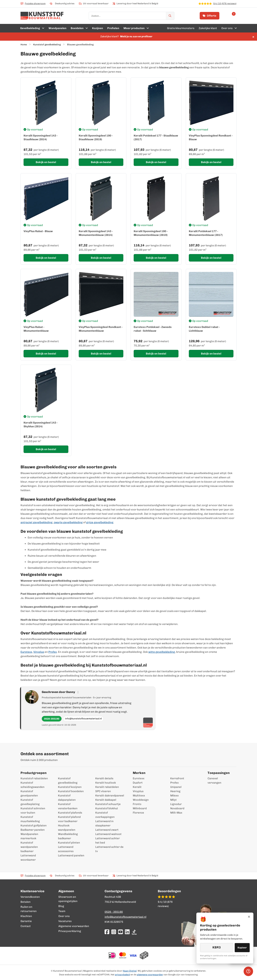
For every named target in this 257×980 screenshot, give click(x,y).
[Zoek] (170, 16)
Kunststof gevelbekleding (47, 45)
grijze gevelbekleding (100, 522)
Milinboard (140, 808)
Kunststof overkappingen (105, 815)
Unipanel (176, 787)
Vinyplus (39, 652)
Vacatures (65, 921)
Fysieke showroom (33, 3)
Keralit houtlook (106, 783)
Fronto (137, 804)
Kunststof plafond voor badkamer (69, 819)
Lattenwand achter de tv (109, 849)
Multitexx (139, 796)
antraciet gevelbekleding (36, 522)
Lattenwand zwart (107, 830)
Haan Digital (130, 971)
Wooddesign (141, 800)
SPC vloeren (103, 791)
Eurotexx (26, 652)
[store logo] (42, 16)
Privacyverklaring (70, 931)
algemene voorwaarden (150, 975)
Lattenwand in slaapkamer (104, 823)
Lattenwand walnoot (108, 834)
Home (24, 45)
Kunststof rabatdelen (34, 778)
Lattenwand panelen (71, 855)
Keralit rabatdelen (107, 787)
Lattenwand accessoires (66, 849)
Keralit (137, 787)
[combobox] (132, 16)
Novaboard (177, 808)
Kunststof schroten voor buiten (33, 811)
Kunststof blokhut (107, 808)
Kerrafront (177, 778)
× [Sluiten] (249, 916)
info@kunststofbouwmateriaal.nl (83, 719)
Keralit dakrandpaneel (110, 796)
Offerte (210, 16)
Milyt (173, 800)
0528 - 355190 (114, 912)
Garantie (26, 921)
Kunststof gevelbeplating (30, 802)
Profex (53, 652)
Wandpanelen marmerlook (29, 836)
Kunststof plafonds (70, 813)
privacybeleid (122, 975)
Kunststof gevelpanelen (29, 793)
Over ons (64, 916)
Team (62, 911)
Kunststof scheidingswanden (32, 785)
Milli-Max (176, 813)
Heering (175, 791)
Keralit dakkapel (106, 800)
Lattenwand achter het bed (108, 840)
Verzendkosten (30, 897)
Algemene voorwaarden (74, 926)
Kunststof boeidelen (71, 791)
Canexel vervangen (213, 781)
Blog (61, 906)
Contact (26, 926)
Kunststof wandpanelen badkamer (29, 847)
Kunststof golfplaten (34, 825)
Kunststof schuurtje (108, 804)
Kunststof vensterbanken (68, 806)
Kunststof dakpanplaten (67, 798)
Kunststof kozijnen (70, 787)
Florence (138, 813)
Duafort (138, 783)
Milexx (174, 796)
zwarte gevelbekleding (68, 522)
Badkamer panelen (33, 830)
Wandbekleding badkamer (68, 836)
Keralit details (104, 778)
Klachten (26, 916)
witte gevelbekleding (162, 652)
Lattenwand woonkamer (28, 858)
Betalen (26, 902)
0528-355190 (52, 719)
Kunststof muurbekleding (30, 819)
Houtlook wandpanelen (67, 828)
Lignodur (176, 804)
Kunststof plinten (69, 843)
